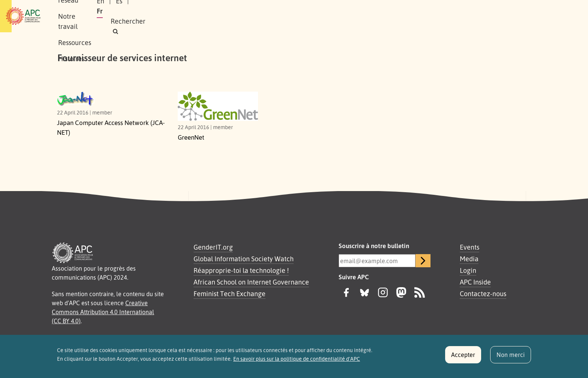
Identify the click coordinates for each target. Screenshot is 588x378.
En (420, 16)
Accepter (463, 357)
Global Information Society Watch (244, 259)
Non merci (511, 357)
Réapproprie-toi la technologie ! (241, 270)
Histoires (299, 16)
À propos (118, 16)
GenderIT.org (213, 247)
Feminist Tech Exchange (229, 294)
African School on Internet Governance (251, 282)
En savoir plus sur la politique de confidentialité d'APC (297, 361)
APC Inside (475, 282)
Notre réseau (161, 16)
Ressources (258, 16)
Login (468, 270)
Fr (456, 16)
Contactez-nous (483, 294)
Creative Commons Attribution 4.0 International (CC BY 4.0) (103, 312)
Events (469, 247)
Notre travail (211, 16)
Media (469, 259)
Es (438, 16)
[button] (509, 16)
